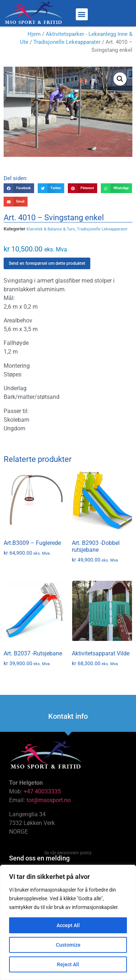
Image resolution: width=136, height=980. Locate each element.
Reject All (68, 964)
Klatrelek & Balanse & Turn (51, 229)
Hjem (34, 34)
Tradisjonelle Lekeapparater (67, 42)
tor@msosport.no (49, 800)
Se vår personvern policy (68, 853)
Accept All (68, 925)
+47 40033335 (42, 791)
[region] (68, 922)
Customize (68, 945)
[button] (82, 14)
